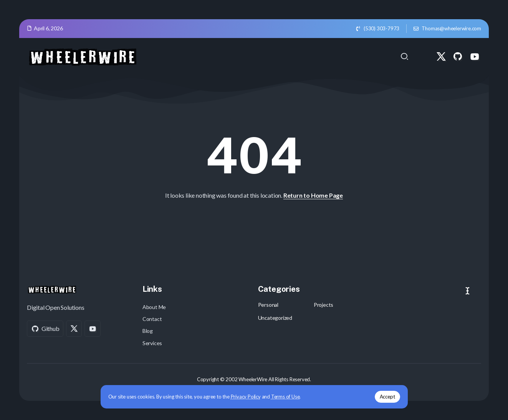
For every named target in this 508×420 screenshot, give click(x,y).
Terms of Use (285, 397)
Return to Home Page (313, 195)
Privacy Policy (246, 397)
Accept (387, 397)
